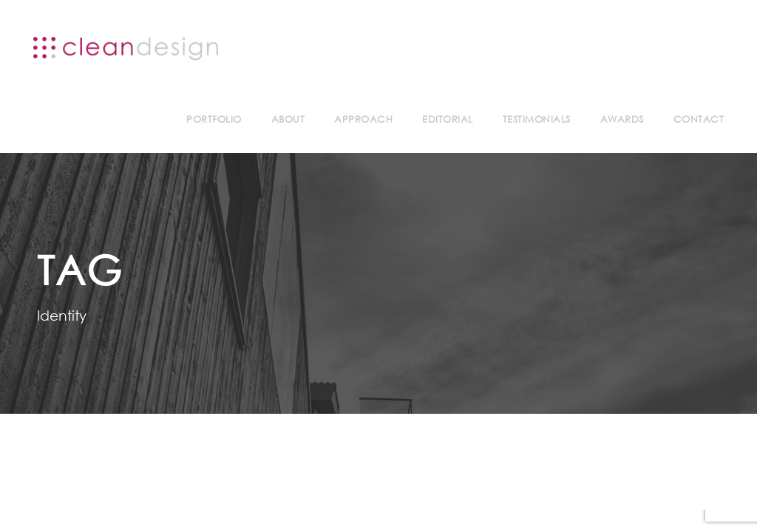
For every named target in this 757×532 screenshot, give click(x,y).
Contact (699, 119)
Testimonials (537, 119)
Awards (622, 119)
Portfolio (214, 119)
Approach (363, 119)
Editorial (448, 119)
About (288, 119)
